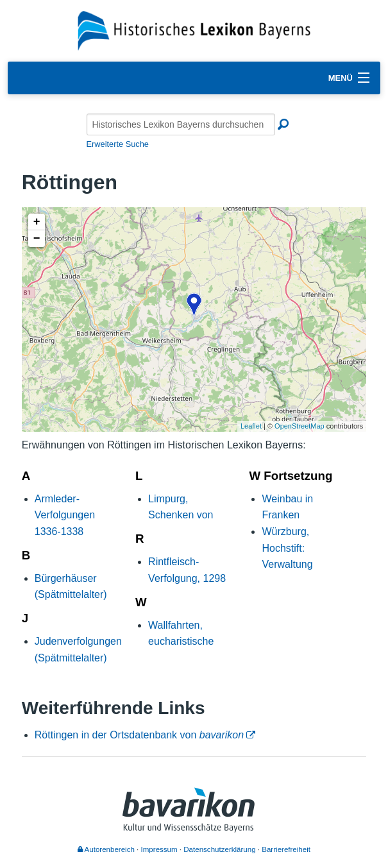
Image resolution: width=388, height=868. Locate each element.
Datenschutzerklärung (219, 849)
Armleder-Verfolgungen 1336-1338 (65, 515)
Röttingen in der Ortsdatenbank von (139, 735)
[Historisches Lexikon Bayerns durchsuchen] (181, 124)
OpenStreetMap (299, 426)
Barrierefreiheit (286, 849)
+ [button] (37, 222)
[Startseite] (194, 30)
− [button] (37, 239)
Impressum (159, 849)
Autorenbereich (106, 849)
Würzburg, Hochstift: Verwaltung (287, 548)
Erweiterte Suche (118, 144)
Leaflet (251, 426)
